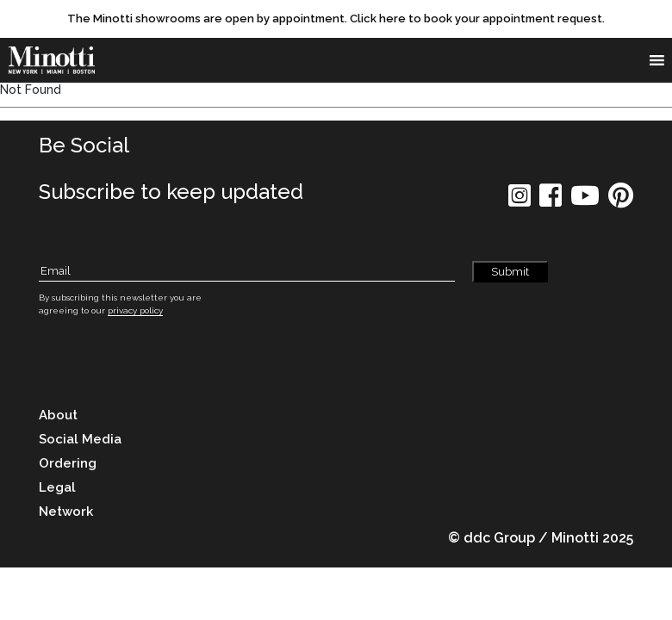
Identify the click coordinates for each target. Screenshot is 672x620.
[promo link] (336, 19)
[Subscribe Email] (247, 272)
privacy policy (135, 310)
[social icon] (520, 201)
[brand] (56, 60)
